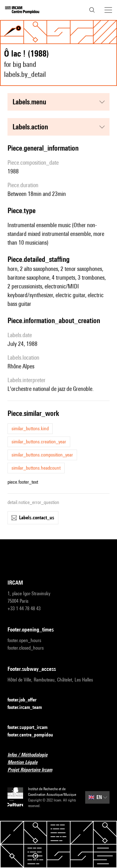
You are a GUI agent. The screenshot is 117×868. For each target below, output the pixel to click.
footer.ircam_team (28, 708)
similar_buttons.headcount (36, 468)
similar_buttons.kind (30, 429)
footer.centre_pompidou (34, 735)
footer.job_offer (26, 700)
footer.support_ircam (31, 728)
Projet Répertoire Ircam (34, 770)
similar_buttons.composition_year (42, 455)
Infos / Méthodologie (31, 755)
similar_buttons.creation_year (39, 442)
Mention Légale (26, 763)
